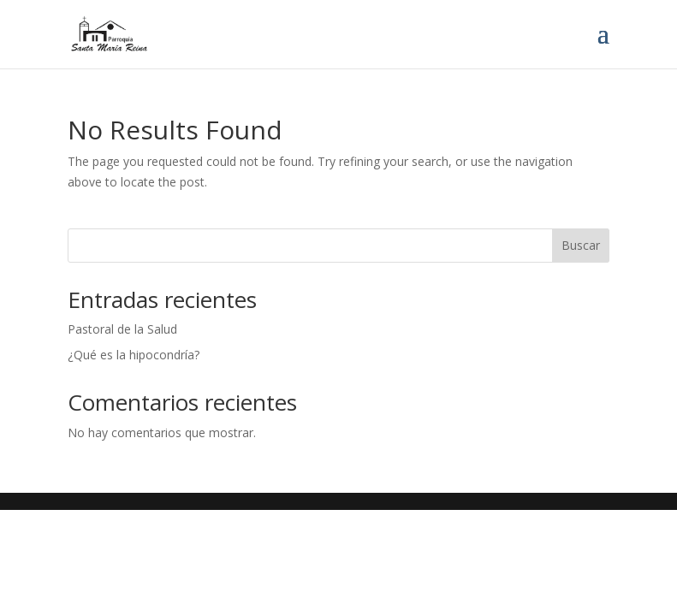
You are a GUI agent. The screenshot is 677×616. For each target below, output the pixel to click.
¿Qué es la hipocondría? (134, 355)
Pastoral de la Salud (122, 329)
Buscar (581, 245)
